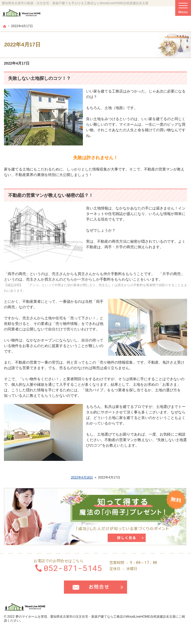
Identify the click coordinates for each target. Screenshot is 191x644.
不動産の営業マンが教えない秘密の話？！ (51, 195)
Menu (183, 8)
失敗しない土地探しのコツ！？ (39, 78)
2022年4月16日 (82, 477)
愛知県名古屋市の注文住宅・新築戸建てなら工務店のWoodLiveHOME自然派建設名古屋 (113, 617)
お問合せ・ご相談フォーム (95, 587)
